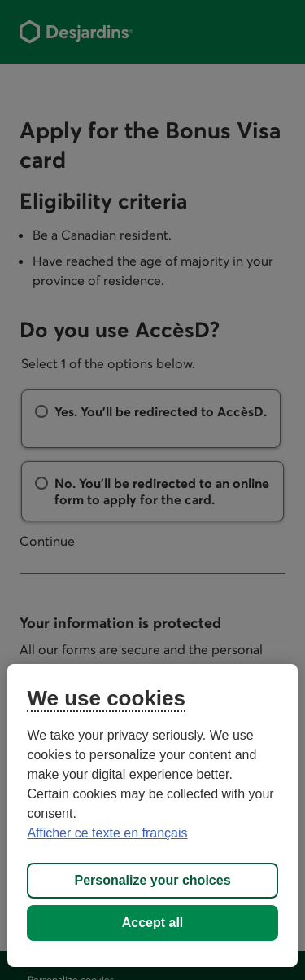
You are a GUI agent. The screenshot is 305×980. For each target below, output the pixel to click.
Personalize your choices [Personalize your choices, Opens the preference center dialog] (152, 880)
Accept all (153, 923)
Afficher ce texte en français (107, 833)
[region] (152, 815)
